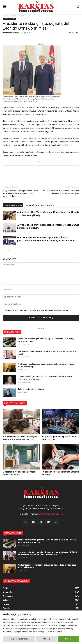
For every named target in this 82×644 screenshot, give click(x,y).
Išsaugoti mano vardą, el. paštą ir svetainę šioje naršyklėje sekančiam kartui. (37, 310)
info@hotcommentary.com (51, 514)
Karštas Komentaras (11, 33)
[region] (41, 627)
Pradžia (5, 16)
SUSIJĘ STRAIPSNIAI (13, 205)
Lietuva (13, 16)
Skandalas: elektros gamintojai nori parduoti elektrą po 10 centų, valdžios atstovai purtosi (47, 541)
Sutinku (68, 639)
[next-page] (9, 250)
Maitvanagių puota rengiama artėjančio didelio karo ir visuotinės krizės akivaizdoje (47, 566)
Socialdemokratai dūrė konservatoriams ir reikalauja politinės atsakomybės (61, 192)
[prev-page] (4, 250)
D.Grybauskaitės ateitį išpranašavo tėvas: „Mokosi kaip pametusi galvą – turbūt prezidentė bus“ (20, 193)
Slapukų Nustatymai (19, 639)
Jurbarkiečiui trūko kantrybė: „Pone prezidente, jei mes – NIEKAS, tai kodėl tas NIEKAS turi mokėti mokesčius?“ (48, 554)
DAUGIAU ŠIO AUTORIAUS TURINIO (39, 205)
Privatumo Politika (55, 632)
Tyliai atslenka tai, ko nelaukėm (31, 389)
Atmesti (46, 639)
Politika (21, 16)
